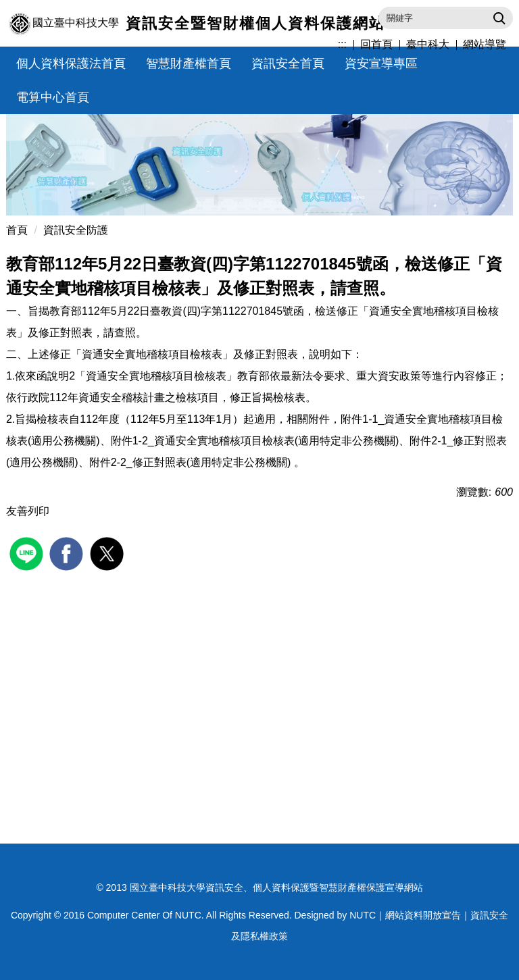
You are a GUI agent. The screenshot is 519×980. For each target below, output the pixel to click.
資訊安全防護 (76, 230)
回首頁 (376, 44)
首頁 (17, 230)
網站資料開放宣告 (423, 915)
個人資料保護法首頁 (71, 63)
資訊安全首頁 (288, 63)
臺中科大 (428, 44)
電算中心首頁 (53, 97)
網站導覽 (485, 44)
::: (342, 44)
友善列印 (28, 511)
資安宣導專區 (381, 63)
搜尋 (498, 18)
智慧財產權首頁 (189, 63)
